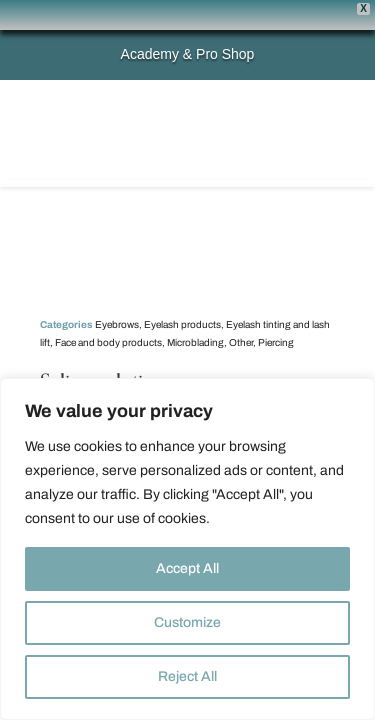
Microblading (195, 312)
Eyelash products (182, 294)
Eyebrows (117, 294)
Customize (187, 622)
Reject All (187, 676)
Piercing (276, 312)
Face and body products (108, 312)
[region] (187, 549)
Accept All (187, 568)
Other (241, 312)
